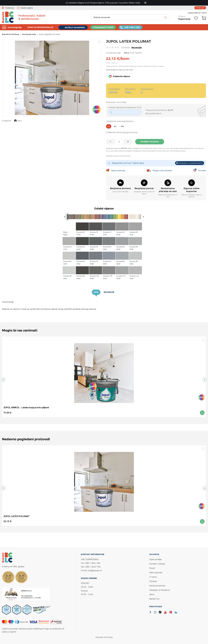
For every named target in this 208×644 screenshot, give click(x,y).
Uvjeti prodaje (155, 559)
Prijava (182, 16)
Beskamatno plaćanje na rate (168, 190)
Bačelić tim (154, 599)
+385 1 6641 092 (92, 563)
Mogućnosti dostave (162, 170)
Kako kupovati (156, 572)
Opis (96, 292)
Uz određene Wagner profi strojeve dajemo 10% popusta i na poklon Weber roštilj (103, 3)
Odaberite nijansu (121, 76)
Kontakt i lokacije (157, 564)
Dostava (153, 581)
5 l (115, 126)
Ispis (18, 121)
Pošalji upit (200, 8)
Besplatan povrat (144, 188)
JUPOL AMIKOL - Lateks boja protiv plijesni (26, 407)
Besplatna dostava (120, 188)
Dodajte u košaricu (150, 142)
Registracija (184, 19)
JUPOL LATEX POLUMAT (16, 516)
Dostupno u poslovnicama (191, 163)
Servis (152, 594)
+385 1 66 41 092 (138, 27)
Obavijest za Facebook (160, 590)
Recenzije (137, 47)
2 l (109, 126)
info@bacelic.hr (95, 570)
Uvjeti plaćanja (118, 170)
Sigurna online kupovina (191, 190)
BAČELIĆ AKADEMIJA (79, 27)
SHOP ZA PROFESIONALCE (42, 27)
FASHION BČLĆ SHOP (108, 27)
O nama (153, 577)
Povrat (152, 568)
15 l (122, 126)
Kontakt (202, 170)
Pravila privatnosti (157, 586)
